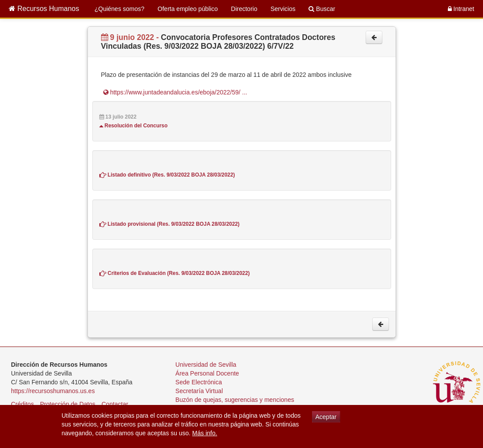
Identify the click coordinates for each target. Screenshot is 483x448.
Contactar (115, 404)
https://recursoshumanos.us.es (53, 391)
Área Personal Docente (207, 373)
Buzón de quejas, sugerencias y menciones (235, 400)
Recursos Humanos (44, 9)
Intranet (461, 9)
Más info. (205, 433)
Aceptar (326, 417)
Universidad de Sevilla (206, 365)
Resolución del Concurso (134, 126)
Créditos (22, 404)
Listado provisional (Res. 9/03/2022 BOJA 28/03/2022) (170, 224)
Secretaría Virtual (199, 391)
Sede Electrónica (199, 382)
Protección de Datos (68, 404)
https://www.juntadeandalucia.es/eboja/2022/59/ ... (175, 92)
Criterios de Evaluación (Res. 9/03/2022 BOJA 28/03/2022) (175, 273)
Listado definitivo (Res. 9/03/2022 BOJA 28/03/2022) (167, 175)
